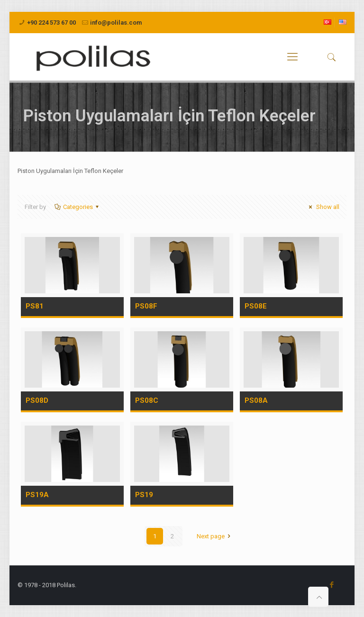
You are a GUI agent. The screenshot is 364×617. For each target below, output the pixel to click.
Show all (323, 207)
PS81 (35, 306)
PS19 (144, 495)
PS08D (37, 400)
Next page (215, 536)
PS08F (146, 306)
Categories (77, 207)
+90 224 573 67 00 (51, 23)
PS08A (256, 400)
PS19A (37, 495)
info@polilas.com (116, 23)
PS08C (147, 400)
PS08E (256, 306)
